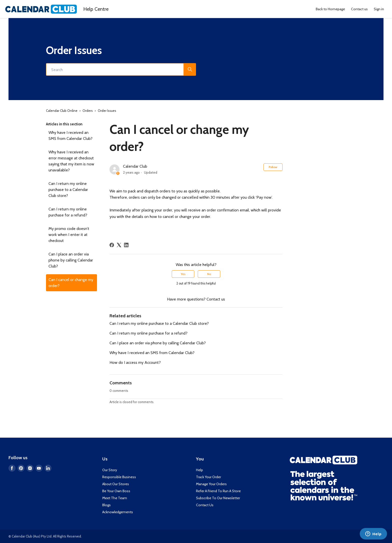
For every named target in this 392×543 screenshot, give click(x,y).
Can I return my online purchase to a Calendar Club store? (68, 190)
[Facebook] (112, 245)
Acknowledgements (118, 512)
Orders (88, 111)
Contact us (359, 9)
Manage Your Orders (211, 484)
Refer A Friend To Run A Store (218, 491)
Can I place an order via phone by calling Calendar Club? (71, 260)
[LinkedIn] (126, 245)
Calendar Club (135, 166)
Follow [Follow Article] (273, 167)
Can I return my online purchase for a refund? (68, 212)
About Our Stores (116, 484)
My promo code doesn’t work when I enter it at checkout (69, 235)
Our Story (110, 470)
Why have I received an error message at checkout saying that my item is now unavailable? (71, 161)
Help (96, 9)
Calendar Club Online (62, 111)
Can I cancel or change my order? (71, 283)
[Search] (121, 70)
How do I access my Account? (135, 362)
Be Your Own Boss (116, 491)
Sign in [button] (379, 9)
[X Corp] (119, 245)
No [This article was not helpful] (209, 274)
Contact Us (205, 505)
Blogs (106, 505)
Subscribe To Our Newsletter (218, 498)
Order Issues (107, 111)
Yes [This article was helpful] (183, 274)
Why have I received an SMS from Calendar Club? (70, 135)
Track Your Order (208, 477)
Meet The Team (115, 498)
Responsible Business (119, 477)
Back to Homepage (330, 9)
